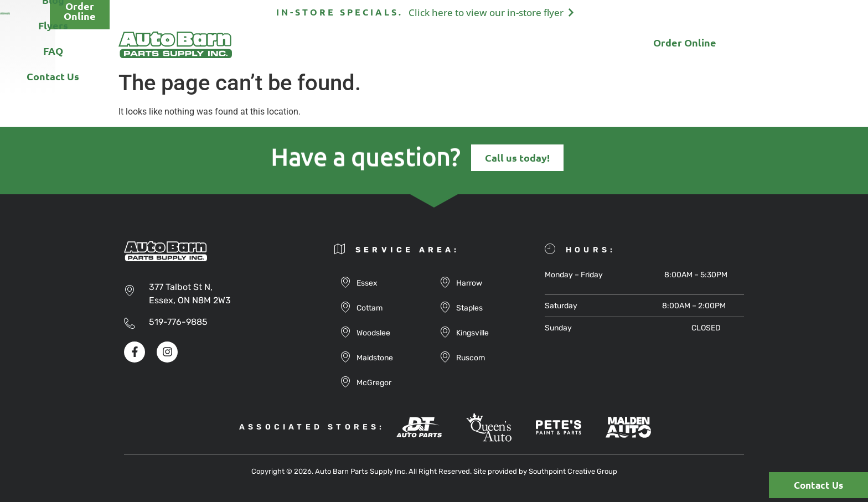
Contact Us (563, 45)
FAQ (505, 45)
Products (355, 45)
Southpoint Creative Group (573, 471)
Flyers (458, 45)
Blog (410, 45)
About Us (288, 45)
